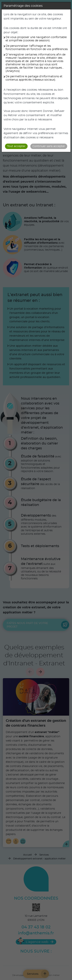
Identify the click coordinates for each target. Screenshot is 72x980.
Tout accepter (16, 146)
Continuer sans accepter (49, 146)
